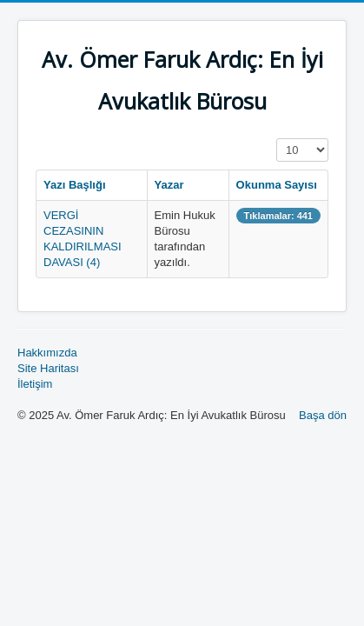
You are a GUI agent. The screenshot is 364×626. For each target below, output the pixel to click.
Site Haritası (48, 368)
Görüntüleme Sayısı (277, 139)
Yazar (169, 185)
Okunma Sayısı (277, 185)
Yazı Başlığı (75, 185)
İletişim (35, 384)
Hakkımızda (47, 353)
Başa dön (323, 415)
